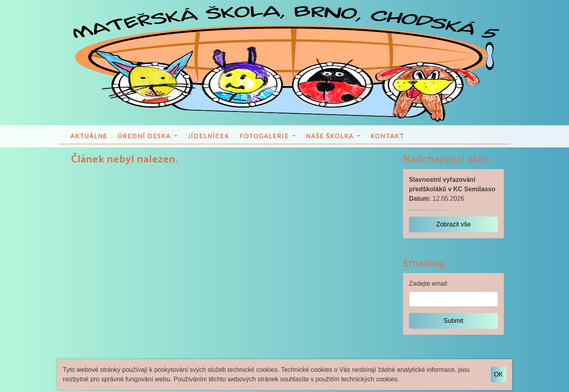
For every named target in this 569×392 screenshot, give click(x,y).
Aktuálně (89, 141)
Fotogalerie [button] (265, 141)
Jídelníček (209, 141)
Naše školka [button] (331, 141)
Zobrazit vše (453, 229)
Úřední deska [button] (145, 141)
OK (498, 374)
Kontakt (387, 141)
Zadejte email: (429, 289)
